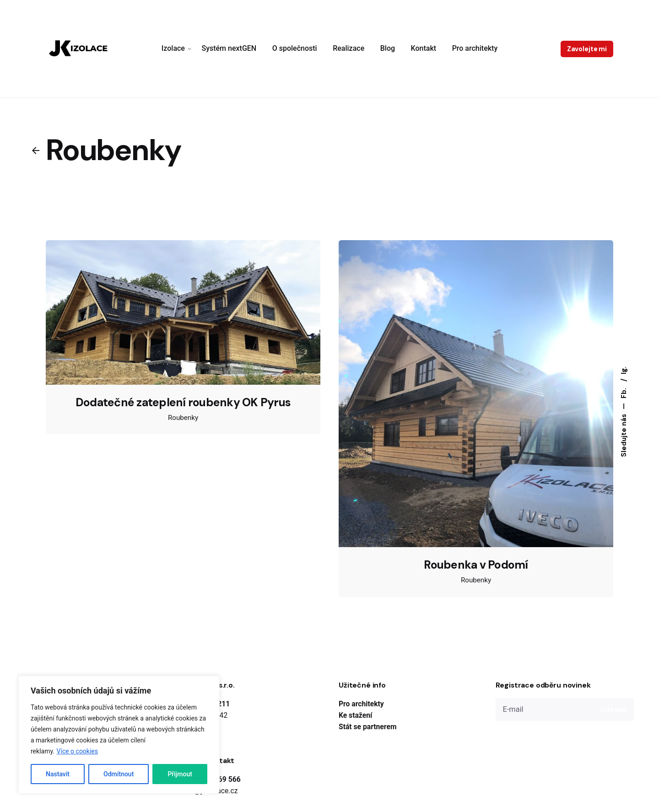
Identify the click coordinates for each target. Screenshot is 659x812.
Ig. (624, 370)
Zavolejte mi (587, 49)
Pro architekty (361, 704)
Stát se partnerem (367, 727)
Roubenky (183, 418)
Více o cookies (78, 751)
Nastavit (58, 774)
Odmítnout (119, 774)
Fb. (624, 392)
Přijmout (180, 774)
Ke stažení (355, 715)
